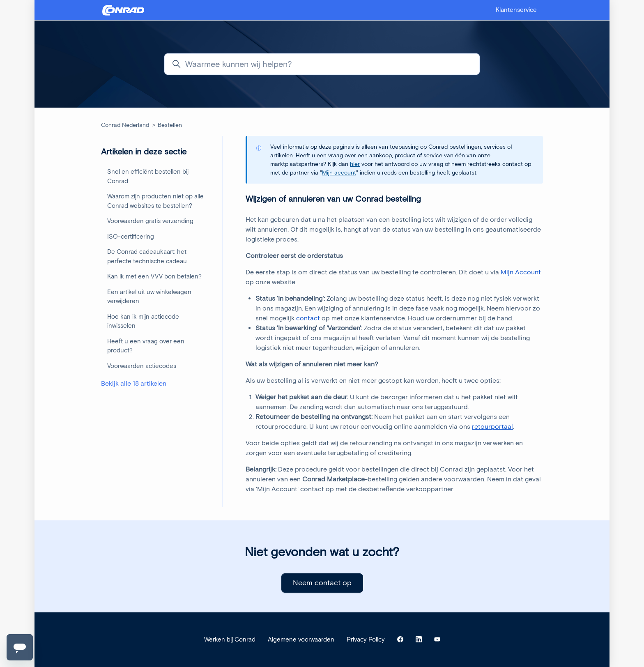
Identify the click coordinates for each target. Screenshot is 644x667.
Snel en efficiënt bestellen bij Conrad (148, 176)
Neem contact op (322, 583)
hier (355, 164)
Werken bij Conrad (230, 639)
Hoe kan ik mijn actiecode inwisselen (143, 321)
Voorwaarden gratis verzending (150, 221)
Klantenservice (516, 10)
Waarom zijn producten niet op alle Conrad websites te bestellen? (155, 201)
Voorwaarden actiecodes (142, 366)
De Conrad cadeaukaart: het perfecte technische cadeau (147, 256)
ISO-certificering (131, 237)
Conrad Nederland (125, 125)
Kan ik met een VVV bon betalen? (154, 276)
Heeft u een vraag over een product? (146, 346)
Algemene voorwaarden (301, 639)
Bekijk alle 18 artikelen (134, 383)
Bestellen (170, 125)
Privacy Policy (366, 639)
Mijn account (339, 173)
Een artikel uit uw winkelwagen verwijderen (149, 297)
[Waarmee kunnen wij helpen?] (322, 64)
